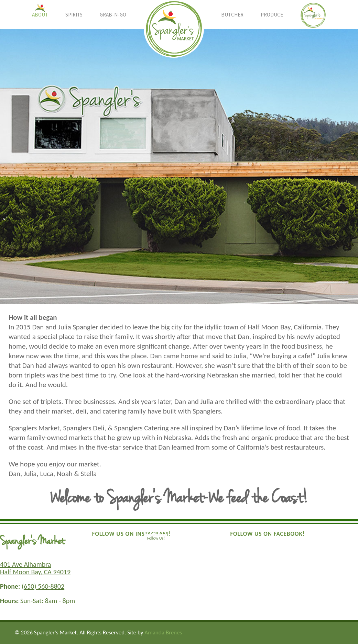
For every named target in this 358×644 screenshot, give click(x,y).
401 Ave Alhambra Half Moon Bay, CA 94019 (35, 568)
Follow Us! (156, 538)
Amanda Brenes (163, 632)
